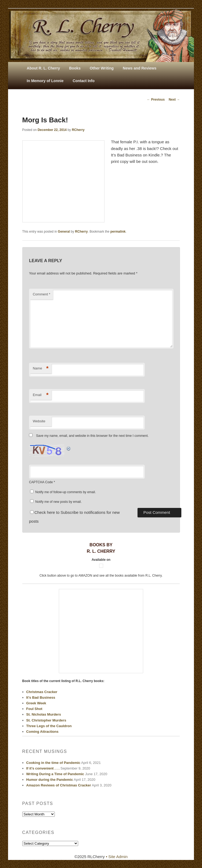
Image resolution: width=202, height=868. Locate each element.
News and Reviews (140, 68)
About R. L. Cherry (44, 68)
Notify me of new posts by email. (58, 502)
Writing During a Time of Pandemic (55, 774)
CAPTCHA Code (41, 482)
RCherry (78, 130)
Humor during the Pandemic (50, 780)
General (64, 232)
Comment (42, 294)
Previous (156, 100)
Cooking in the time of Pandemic (53, 763)
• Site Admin (117, 857)
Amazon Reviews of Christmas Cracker (59, 785)
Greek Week (36, 703)
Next (174, 100)
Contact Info (84, 81)
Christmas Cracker (42, 692)
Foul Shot (34, 709)
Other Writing (102, 68)
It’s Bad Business (41, 697)
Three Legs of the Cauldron (49, 726)
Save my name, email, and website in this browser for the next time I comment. (92, 436)
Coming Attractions (42, 732)
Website (39, 421)
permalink (118, 232)
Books (75, 68)
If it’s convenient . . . (43, 768)
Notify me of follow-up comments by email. (65, 492)
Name (41, 369)
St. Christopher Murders (46, 720)
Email (41, 395)
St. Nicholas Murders (44, 714)
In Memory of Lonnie (45, 81)
